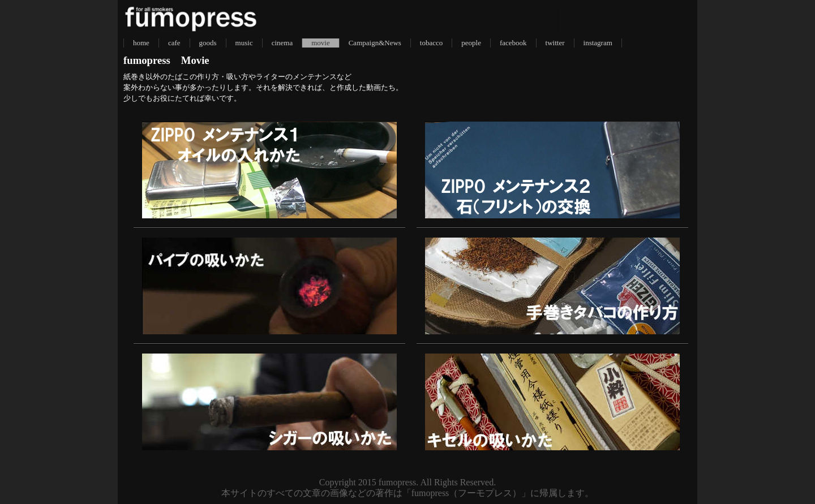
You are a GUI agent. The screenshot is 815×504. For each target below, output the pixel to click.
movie (321, 43)
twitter (555, 43)
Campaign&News (375, 43)
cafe (174, 43)
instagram (598, 43)
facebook (513, 43)
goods (208, 43)
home (141, 43)
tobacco (431, 43)
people (471, 43)
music (244, 43)
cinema (282, 43)
